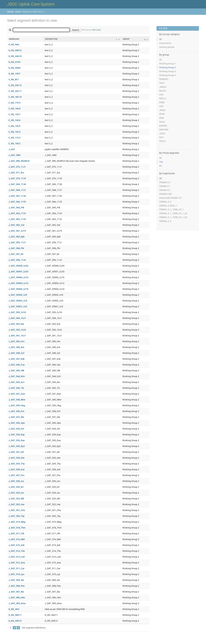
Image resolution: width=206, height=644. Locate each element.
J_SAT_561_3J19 (17, 231)
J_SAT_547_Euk (17, 359)
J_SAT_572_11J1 (17, 167)
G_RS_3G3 (14, 609)
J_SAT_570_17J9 (17, 178)
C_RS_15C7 (14, 114)
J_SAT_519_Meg (17, 522)
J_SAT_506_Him (17, 598)
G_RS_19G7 (14, 74)
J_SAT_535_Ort (16, 429)
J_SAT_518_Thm (17, 528)
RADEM (163, 126)
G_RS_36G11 (15, 615)
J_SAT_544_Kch (17, 376)
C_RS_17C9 (14, 103)
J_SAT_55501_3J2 (18, 306)
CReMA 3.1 (165, 186)
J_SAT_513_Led (17, 557)
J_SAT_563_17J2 (17, 219)
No (161, 166)
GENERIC (164, 79)
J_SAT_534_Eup (17, 435)
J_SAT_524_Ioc (16, 493)
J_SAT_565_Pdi (16, 208)
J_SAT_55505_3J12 (18, 283)
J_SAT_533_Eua (17, 440)
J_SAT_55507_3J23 (18, 272)
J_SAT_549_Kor (16, 347)
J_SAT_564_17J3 (17, 213)
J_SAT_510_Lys (16, 574)
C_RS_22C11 (15, 91)
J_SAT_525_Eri (16, 487)
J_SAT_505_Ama (17, 603)
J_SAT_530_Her (17, 458)
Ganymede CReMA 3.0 (170, 198)
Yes (161, 162)
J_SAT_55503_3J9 (18, 295)
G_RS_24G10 (15, 56)
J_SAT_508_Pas (17, 586)
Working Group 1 (167, 64)
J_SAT (12, 149)
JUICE (162, 133)
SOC (161, 137)
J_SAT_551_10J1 (17, 336)
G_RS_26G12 (15, 50)
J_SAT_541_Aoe (17, 394)
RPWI (162, 114)
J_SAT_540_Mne (17, 400)
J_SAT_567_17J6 (17, 196)
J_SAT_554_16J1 (17, 318)
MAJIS (163, 91)
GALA (162, 122)
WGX (162, 83)
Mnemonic (14, 39)
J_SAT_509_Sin (16, 580)
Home (10, 12)
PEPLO (163, 99)
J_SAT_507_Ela (16, 592)
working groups (167, 47)
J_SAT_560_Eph (17, 237)
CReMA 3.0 (165, 182)
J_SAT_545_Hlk (16, 371)
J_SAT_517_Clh (16, 533)
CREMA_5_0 (165, 202)
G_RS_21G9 (14, 62)
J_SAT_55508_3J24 (18, 266)
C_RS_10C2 (14, 143)
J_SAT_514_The (17, 551)
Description (51, 39)
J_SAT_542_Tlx (16, 388)
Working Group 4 (167, 75)
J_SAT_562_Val (16, 225)
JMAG (162, 110)
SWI (161, 106)
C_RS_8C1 (14, 79)
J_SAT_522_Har (17, 504)
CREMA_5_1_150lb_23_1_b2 (173, 217)
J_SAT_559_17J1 (17, 242)
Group (126, 39)
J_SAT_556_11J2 (17, 260)
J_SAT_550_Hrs (17, 341)
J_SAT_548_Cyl (16, 353)
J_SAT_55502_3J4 (18, 301)
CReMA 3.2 (165, 190)
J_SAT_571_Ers (16, 173)
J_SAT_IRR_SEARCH (19, 161)
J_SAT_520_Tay (17, 516)
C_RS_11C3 (14, 138)
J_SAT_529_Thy (17, 464)
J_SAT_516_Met (17, 539)
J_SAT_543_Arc (17, 382)
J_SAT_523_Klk (16, 499)
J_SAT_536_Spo (17, 423)
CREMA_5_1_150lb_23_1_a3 (173, 213)
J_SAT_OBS (14, 155)
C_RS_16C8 (14, 109)
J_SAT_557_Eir (16, 254)
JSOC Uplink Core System (31, 4)
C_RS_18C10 (15, 97)
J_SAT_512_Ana (17, 563)
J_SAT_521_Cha (17, 510)
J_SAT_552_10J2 (17, 330)
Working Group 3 (167, 71)
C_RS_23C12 (15, 85)
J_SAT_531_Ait (16, 452)
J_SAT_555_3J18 (17, 312)
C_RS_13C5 (14, 126)
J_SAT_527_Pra (16, 475)
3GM (162, 118)
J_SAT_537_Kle (16, 417)
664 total (96, 30)
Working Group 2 (167, 67)
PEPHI (162, 141)
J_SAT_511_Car (17, 568)
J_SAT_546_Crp (17, 365)
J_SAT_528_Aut (16, 469)
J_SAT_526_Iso (16, 481)
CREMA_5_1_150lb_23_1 (171, 209)
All (160, 39)
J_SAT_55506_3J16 (18, 277)
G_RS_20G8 (14, 68)
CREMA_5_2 (165, 221)
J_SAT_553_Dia (16, 324)
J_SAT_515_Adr (17, 545)
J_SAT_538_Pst (16, 411)
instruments (165, 43)
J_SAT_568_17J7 (17, 190)
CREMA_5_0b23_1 (168, 206)
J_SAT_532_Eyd (17, 446)
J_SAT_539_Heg (17, 405)
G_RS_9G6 (14, 45)
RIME (162, 102)
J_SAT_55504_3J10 (18, 289)
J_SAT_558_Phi (16, 248)
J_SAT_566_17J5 (17, 202)
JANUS (163, 87)
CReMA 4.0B (165, 194)
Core (18, 12)
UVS (161, 95)
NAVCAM (164, 130)
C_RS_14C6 (14, 120)
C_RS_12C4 (14, 132)
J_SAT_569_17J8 (17, 184)
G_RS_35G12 (15, 621)
